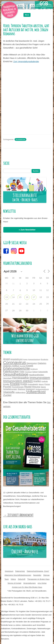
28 (13, 311)
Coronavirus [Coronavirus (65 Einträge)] (15, 362)
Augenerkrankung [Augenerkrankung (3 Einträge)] (34, 359)
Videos (13, 579)
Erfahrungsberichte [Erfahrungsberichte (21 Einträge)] (17, 368)
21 (13, 304)
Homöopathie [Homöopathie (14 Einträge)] (21, 378)
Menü (27, 15)
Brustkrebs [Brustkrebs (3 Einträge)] (45, 359)
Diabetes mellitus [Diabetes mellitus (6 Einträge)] (11, 366)
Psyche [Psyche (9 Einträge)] (7, 387)
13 (7, 297)
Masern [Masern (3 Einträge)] (41, 384)
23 (27, 304)
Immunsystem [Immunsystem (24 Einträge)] (40, 378)
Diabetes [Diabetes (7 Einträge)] (42, 363)
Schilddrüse (20, 139)
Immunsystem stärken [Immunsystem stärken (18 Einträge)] (18, 381)
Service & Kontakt (14, 583)
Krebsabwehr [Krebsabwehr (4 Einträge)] (33, 384)
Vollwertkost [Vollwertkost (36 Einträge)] (36, 392)
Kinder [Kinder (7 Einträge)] (6, 384)
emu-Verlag (42, 583)
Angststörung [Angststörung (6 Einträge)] (16, 359)
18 (41, 297)
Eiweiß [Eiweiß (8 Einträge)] (30, 366)
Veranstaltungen (29, 583)
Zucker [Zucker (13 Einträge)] (7, 395)
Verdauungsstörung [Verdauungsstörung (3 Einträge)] (42, 389)
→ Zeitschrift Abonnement (18, 515)
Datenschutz (20, 571)
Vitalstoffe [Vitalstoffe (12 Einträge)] (9, 392)
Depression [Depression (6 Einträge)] (32, 363)
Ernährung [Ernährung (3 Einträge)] (34, 369)
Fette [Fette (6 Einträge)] (22, 372)
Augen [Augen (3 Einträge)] (25, 359)
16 (27, 297)
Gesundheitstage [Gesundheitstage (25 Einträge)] (16, 374)
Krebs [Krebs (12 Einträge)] (24, 384)
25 (41, 304)
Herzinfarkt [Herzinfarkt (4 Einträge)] (7, 378)
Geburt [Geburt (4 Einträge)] (35, 372)
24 (34, 304)
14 (13, 297)
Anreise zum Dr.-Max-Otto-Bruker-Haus (27, 587)
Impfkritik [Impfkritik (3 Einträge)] (45, 381)
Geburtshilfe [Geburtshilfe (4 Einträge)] (43, 372)
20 (7, 304)
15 (20, 297)
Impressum (9, 571)
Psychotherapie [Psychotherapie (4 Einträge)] (18, 387)
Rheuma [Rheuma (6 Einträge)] (36, 387)
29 (20, 311)
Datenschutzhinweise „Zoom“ (38, 571)
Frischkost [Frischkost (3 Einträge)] (28, 372)
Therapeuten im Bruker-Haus (38, 579)
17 (34, 297)
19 (47, 297)
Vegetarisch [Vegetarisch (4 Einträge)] (30, 389)
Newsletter (37, 575)
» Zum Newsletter (27, 230)
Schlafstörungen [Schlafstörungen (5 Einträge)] (10, 389)
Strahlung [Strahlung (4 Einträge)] (21, 389)
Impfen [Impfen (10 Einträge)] (37, 381)
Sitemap (46, 575)
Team (7, 579)
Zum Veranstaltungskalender (26, 61)
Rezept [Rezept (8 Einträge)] (28, 387)
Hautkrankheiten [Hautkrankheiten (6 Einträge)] (36, 375)
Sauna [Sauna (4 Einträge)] (43, 387)
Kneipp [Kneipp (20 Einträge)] (15, 384)
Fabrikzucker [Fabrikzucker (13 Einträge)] (11, 371)
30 (27, 311)
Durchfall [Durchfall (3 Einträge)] (23, 366)
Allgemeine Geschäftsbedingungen (18, 575)
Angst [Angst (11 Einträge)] (6, 359)
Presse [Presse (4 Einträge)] (47, 384)
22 (20, 304)
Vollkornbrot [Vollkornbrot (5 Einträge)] (20, 392)
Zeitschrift (22, 579)
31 (13, 284)
